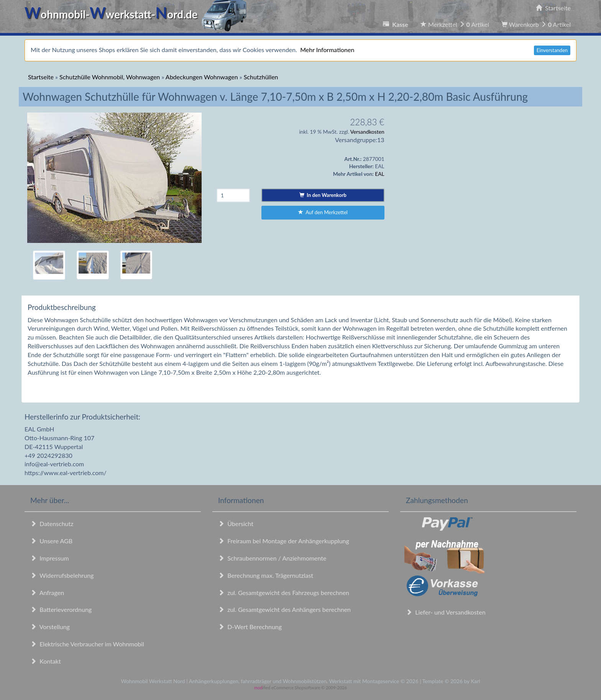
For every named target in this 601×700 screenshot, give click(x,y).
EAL (379, 174)
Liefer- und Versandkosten (446, 612)
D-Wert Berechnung (250, 627)
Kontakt (46, 661)
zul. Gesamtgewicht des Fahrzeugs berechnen (284, 593)
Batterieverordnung (61, 609)
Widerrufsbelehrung (62, 575)
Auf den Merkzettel (323, 212)
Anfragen (47, 593)
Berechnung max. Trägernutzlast (266, 575)
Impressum (50, 558)
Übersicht (236, 524)
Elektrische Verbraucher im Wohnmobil (87, 644)
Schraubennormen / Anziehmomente (272, 558)
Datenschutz (52, 524)
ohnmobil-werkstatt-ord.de (138, 14)
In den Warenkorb (323, 195)
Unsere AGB (51, 541)
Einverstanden (552, 50)
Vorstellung (50, 627)
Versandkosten (367, 132)
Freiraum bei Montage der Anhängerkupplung (284, 541)
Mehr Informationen (327, 50)
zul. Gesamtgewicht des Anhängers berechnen (284, 609)
